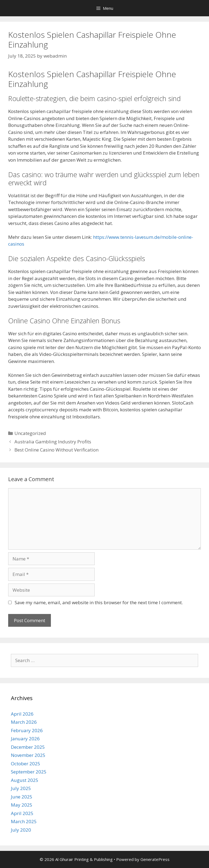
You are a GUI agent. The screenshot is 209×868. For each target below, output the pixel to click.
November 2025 (28, 755)
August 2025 (25, 780)
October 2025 (26, 764)
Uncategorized (30, 433)
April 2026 (22, 714)
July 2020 (21, 830)
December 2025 (28, 747)
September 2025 (29, 772)
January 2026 (25, 739)
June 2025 (22, 797)
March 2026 (24, 722)
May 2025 (22, 805)
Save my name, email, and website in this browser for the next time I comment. (99, 602)
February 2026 (27, 730)
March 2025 (24, 821)
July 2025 (21, 788)
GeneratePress (155, 859)
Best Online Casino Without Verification (56, 450)
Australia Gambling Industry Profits (53, 442)
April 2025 (22, 813)
